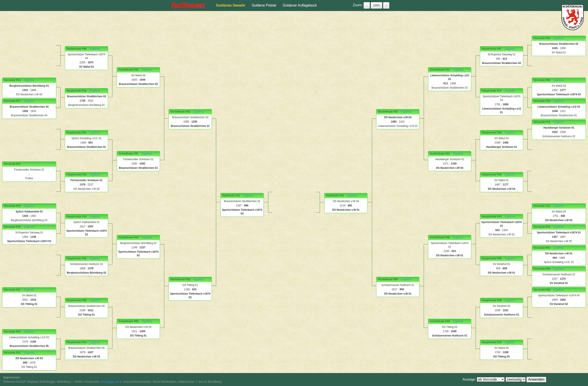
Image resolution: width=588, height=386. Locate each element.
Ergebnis (29, 80)
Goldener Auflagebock (300, 5)
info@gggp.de (109, 382)
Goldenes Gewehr (231, 5)
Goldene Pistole (264, 5)
